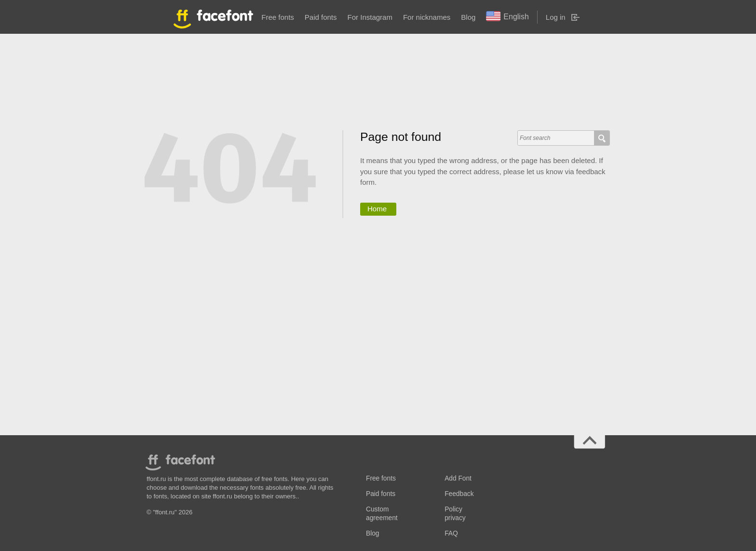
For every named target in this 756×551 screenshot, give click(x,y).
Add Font (458, 478)
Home (377, 209)
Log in (556, 17)
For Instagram (370, 17)
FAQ (451, 533)
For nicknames (427, 17)
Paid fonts (321, 17)
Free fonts (278, 17)
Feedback (459, 494)
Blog (468, 17)
